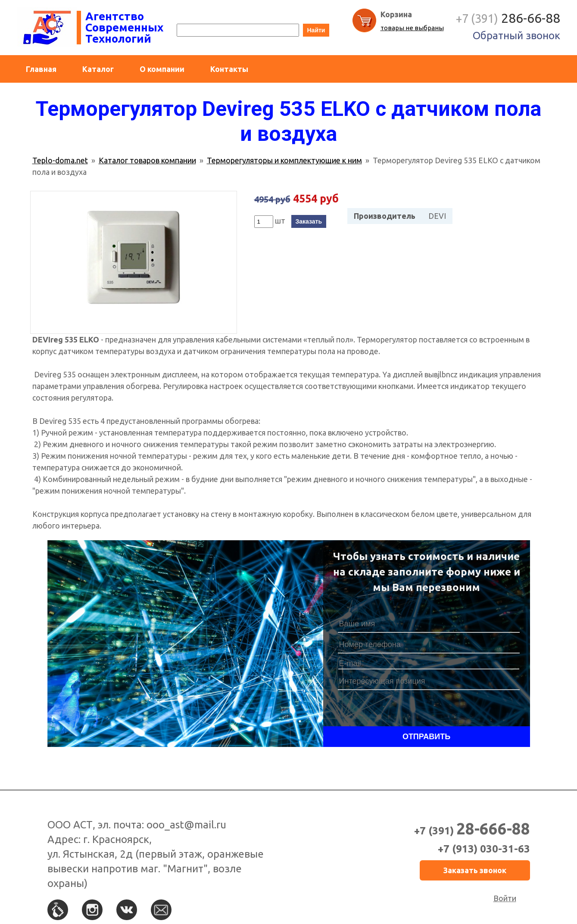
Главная (41, 69)
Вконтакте (127, 910)
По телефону (58, 910)
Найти (316, 30)
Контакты (229, 69)
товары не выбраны (412, 28)
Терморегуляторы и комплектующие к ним (284, 160)
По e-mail (161, 910)
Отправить (426, 737)
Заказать (309, 221)
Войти (505, 898)
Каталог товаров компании (147, 160)
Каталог (98, 69)
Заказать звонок (475, 870)
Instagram (92, 910)
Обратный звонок (516, 36)
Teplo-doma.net (60, 160)
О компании (162, 69)
